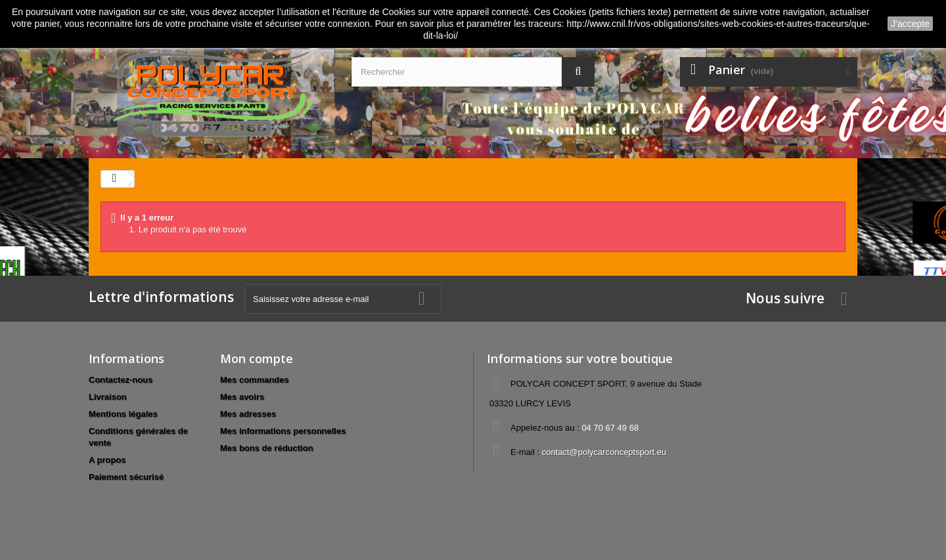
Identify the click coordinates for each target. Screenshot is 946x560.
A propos (107, 460)
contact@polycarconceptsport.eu (604, 452)
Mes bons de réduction (267, 448)
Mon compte (257, 358)
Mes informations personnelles (283, 431)
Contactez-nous (121, 380)
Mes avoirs (242, 397)
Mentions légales (123, 414)
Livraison (108, 397)
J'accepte (910, 24)
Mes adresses (248, 414)
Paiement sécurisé (126, 477)
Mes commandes (255, 380)
